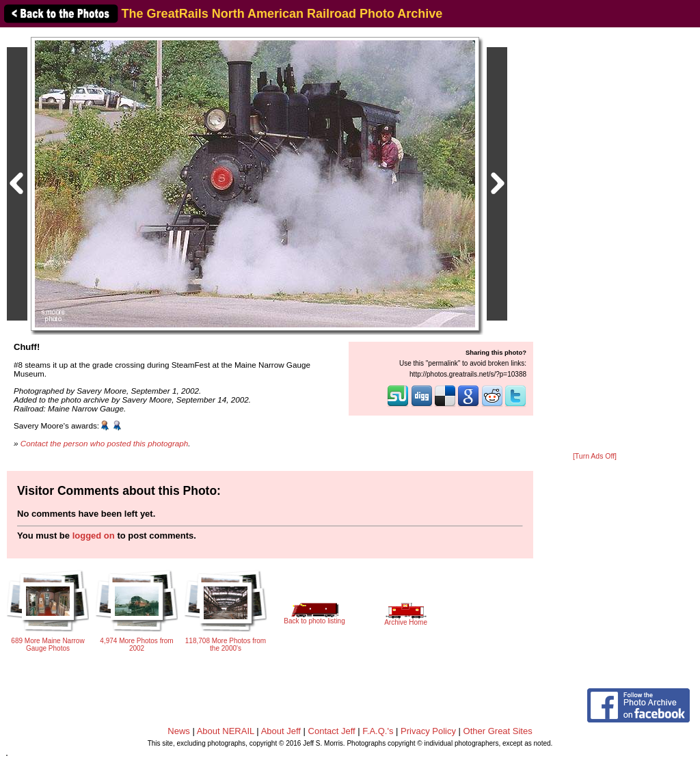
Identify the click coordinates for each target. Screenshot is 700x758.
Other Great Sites (498, 731)
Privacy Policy (428, 731)
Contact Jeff (332, 731)
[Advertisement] (595, 241)
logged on (94, 536)
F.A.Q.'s (378, 731)
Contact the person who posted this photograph (105, 443)
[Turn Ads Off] (595, 456)
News (179, 731)
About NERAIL (226, 731)
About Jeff (281, 731)
